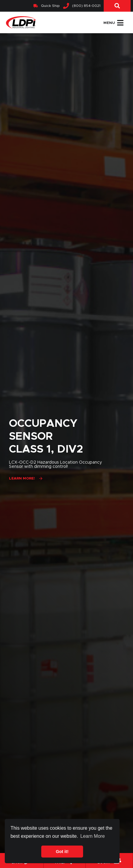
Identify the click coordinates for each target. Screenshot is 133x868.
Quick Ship (47, 6)
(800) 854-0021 (82, 6)
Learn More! (22, 478)
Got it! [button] (62, 852)
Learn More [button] (93, 836)
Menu (113, 23)
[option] (66, 450)
